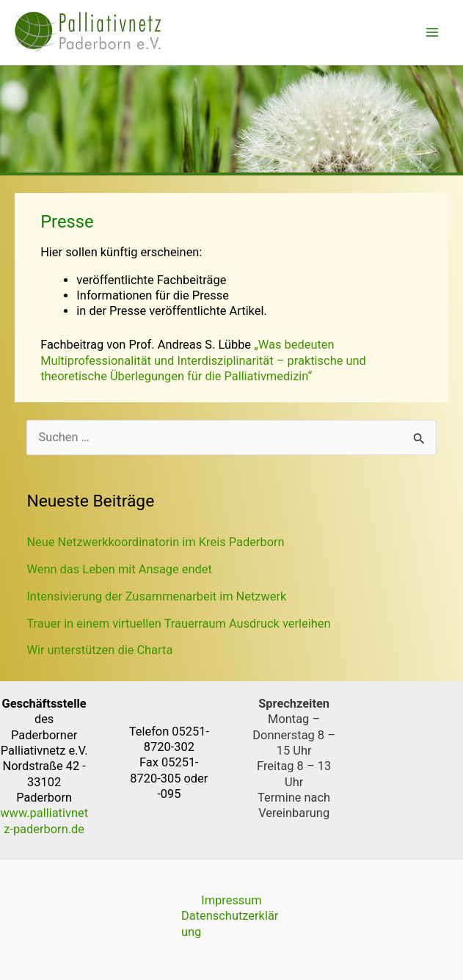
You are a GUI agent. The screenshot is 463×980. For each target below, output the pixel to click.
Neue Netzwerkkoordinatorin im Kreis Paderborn (155, 542)
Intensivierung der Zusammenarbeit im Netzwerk (156, 596)
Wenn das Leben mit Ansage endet (119, 569)
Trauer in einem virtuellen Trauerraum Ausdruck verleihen (178, 624)
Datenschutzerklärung (230, 923)
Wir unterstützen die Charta (99, 650)
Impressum (231, 900)
